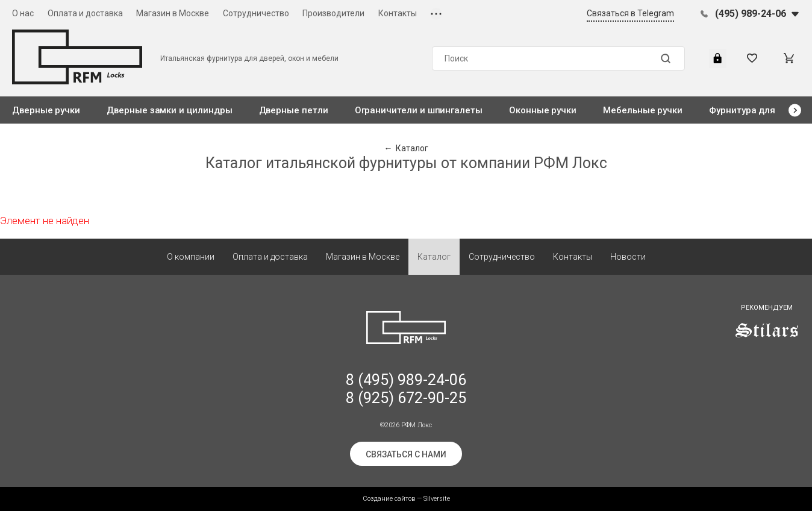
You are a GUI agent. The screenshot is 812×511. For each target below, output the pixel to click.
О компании (191, 257)
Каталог (434, 257)
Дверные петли (294, 110)
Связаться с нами (406, 454)
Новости (628, 257)
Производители (333, 13)
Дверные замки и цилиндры (169, 110)
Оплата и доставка (85, 13)
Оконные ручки (543, 110)
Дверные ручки (46, 110)
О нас (23, 13)
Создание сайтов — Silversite (406, 499)
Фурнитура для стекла (759, 110)
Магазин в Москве (173, 13)
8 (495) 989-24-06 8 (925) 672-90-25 (406, 389)
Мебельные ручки (643, 110)
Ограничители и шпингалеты (419, 110)
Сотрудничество (256, 13)
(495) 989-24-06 (751, 14)
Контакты (398, 13)
